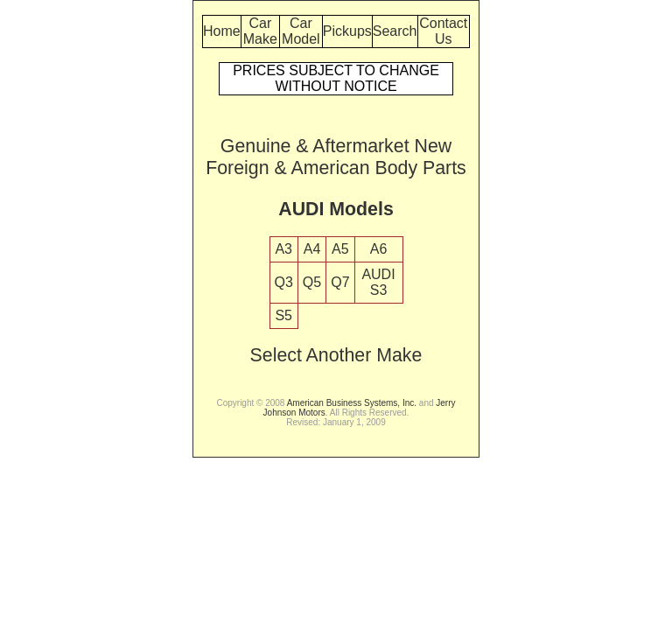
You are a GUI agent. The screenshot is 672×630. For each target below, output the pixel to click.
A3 (283, 249)
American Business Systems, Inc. (352, 403)
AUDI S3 (378, 282)
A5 (340, 249)
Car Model (301, 31)
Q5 (312, 282)
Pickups (347, 31)
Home (222, 31)
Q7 (340, 282)
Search (395, 31)
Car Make (260, 31)
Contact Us (443, 31)
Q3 (284, 282)
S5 (283, 315)
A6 (379, 249)
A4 (312, 249)
